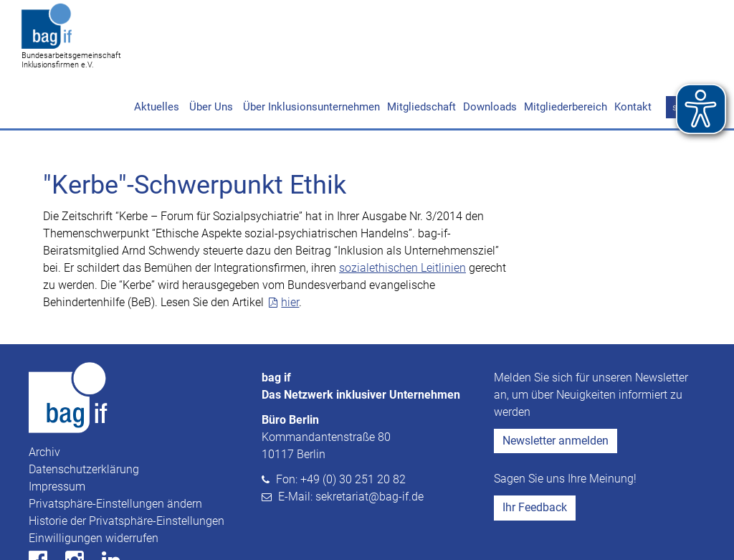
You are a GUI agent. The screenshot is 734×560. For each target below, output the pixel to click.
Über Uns (210, 52)
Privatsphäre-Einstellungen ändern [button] (115, 449)
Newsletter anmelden (556, 385)
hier (290, 247)
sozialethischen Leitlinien (402, 213)
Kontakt (633, 52)
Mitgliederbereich (566, 52)
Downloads (490, 52)
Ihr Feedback (535, 452)
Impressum (57, 431)
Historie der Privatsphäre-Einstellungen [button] (127, 466)
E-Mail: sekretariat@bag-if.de (351, 441)
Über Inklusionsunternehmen (310, 52)
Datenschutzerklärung (84, 414)
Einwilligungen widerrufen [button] (94, 483)
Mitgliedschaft (421, 52)
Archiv (44, 397)
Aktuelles (157, 52)
